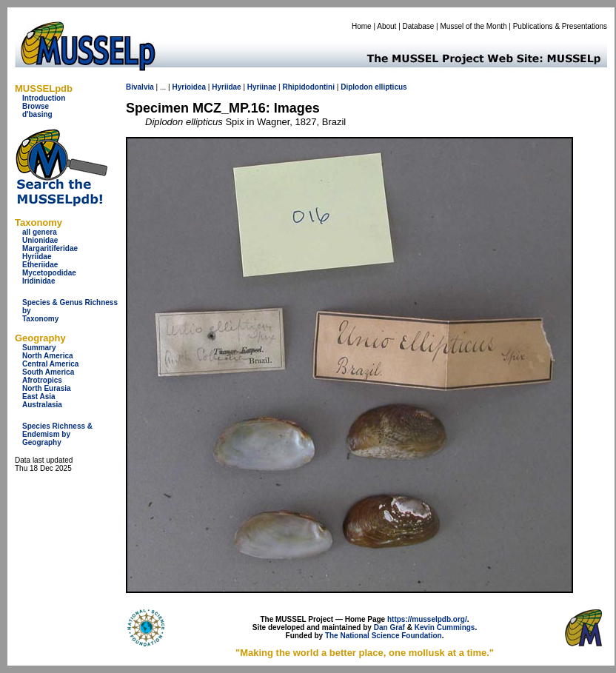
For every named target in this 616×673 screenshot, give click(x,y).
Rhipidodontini (308, 87)
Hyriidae (37, 257)
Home (362, 26)
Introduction (44, 98)
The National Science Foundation (384, 636)
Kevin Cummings (445, 627)
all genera (40, 232)
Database (419, 26)
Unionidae (40, 240)
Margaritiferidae (50, 248)
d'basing (37, 114)
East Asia (39, 396)
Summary (39, 348)
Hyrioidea (189, 87)
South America (48, 372)
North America (48, 356)
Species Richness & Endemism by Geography (57, 434)
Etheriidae (40, 265)
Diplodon (356, 87)
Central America (50, 364)
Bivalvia (140, 87)
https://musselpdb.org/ (427, 619)
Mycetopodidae (49, 273)
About (386, 26)
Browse (36, 106)
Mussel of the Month (474, 26)
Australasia (42, 405)
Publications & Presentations (560, 26)
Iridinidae (38, 281)
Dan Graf (389, 627)
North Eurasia (47, 388)
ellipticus (391, 87)
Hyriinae (262, 87)
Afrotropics (42, 380)
